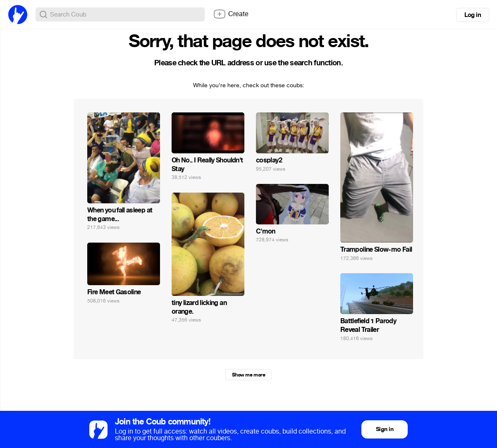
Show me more (248, 375)
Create (231, 14)
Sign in (385, 429)
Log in (473, 15)
